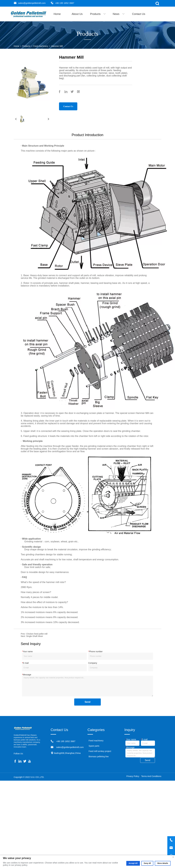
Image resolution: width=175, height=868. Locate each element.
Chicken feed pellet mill (37, 634)
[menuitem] (98, 14)
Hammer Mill (57, 46)
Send (87, 702)
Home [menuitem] (57, 14)
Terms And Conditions (151, 776)
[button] (98, 14)
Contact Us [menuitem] (139, 14)
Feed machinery (41, 46)
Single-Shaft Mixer (35, 636)
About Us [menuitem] (77, 14)
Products (26, 46)
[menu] (98, 14)
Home (16, 46)
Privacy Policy (133, 776)
